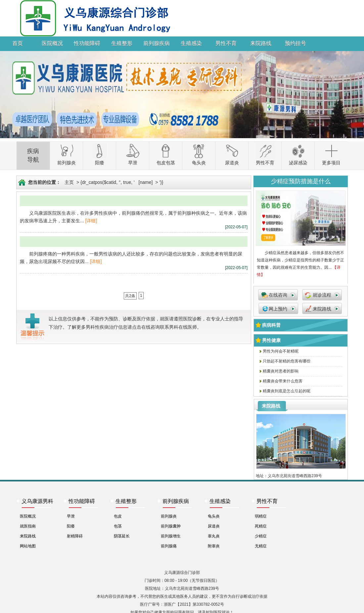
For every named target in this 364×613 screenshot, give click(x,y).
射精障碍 (75, 536)
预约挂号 (296, 43)
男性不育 (226, 43)
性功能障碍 (87, 43)
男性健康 (271, 340)
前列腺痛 (169, 546)
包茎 (118, 526)
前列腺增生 (171, 536)
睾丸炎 (214, 536)
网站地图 (28, 546)
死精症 (261, 526)
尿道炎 (214, 526)
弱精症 (261, 516)
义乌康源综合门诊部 (182, 573)
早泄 (71, 516)
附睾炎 (214, 546)
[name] (146, 182)
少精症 (261, 536)
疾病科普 (271, 325)
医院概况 (52, 43)
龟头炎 (214, 516)
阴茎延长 (122, 536)
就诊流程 (322, 295)
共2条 (130, 296)
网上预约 (278, 309)
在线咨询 (278, 295)
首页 (18, 43)
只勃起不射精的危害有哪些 (287, 361)
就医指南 (28, 526)
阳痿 (71, 526)
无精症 (261, 546)
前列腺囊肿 (171, 526)
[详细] (91, 221)
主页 (69, 182)
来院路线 (261, 43)
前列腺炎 (169, 516)
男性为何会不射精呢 (281, 351)
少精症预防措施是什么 (301, 181)
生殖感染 (191, 43)
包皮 (118, 516)
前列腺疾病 (157, 43)
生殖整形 (122, 43)
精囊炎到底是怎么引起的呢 (287, 391)
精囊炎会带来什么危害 (283, 381)
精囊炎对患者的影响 (281, 371)
